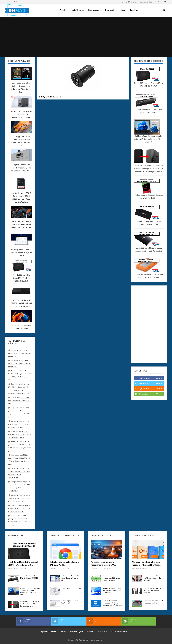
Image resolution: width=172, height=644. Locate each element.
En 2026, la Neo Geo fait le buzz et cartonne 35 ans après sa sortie (20, 424)
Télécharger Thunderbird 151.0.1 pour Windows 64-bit (71, 578)
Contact (14, 2)
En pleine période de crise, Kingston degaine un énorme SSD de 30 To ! (21, 169)
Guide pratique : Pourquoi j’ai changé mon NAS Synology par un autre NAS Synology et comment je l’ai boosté (149, 168)
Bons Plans (135, 10)
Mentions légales (77, 631)
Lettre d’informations (119, 631)
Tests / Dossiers (77, 10)
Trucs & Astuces (111, 10)
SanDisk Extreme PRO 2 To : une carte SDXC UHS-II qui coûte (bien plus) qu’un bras (21, 198)
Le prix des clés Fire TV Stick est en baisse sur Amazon (152, 590)
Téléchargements (94, 10)
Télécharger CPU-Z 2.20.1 (71, 588)
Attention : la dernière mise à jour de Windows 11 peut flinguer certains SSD (21, 226)
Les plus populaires (19, 61)
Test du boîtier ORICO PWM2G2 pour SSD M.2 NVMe (149, 111)
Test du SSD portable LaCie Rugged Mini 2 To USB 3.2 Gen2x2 (149, 276)
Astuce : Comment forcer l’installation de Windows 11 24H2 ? (112, 590)
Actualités (63, 10)
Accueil (8, 2)
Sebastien (15, 350)
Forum (124, 10)
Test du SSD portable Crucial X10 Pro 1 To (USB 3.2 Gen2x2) (149, 85)
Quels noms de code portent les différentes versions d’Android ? (111, 578)
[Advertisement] (86, 38)
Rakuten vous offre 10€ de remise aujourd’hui (154, 602)
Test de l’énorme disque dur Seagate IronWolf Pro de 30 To (149, 196)
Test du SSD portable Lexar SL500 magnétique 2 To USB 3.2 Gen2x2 (149, 249)
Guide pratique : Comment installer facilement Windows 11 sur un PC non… (30, 591)
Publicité (91, 631)
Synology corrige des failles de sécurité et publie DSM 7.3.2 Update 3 (21, 141)
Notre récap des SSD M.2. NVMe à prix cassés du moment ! (153, 578)
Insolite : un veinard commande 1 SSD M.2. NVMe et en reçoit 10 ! (19, 498)
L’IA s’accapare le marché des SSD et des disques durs (20, 401)
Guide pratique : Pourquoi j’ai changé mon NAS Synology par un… (30, 604)
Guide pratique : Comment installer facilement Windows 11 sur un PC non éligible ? (149, 139)
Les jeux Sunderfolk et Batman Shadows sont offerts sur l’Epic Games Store (21, 87)
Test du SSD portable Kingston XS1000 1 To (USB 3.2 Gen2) (149, 223)
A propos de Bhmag (48, 631)
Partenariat (103, 631)
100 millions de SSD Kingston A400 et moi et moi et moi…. (20, 353)
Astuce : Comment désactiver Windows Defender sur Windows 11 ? (112, 604)
